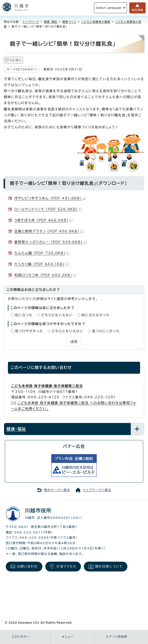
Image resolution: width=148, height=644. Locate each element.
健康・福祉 (51, 22)
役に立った (24, 315)
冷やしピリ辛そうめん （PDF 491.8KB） (50, 198)
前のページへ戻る (57, 490)
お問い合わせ (27, 566)
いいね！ (16, 60)
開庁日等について (109, 566)
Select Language (108, 8)
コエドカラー (21, 637)
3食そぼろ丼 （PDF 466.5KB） (43, 220)
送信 (74, 342)
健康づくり (69, 22)
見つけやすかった (29, 331)
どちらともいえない (57, 315)
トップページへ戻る (97, 490)
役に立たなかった (96, 315)
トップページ (31, 22)
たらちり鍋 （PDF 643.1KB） (42, 264)
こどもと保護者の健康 (96, 22)
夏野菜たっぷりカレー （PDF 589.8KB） (51, 242)
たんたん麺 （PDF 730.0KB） (42, 253)
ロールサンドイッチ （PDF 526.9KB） (48, 209)
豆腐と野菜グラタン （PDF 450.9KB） (49, 231)
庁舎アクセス (66, 566)
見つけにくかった (106, 331)
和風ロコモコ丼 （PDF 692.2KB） (45, 275)
